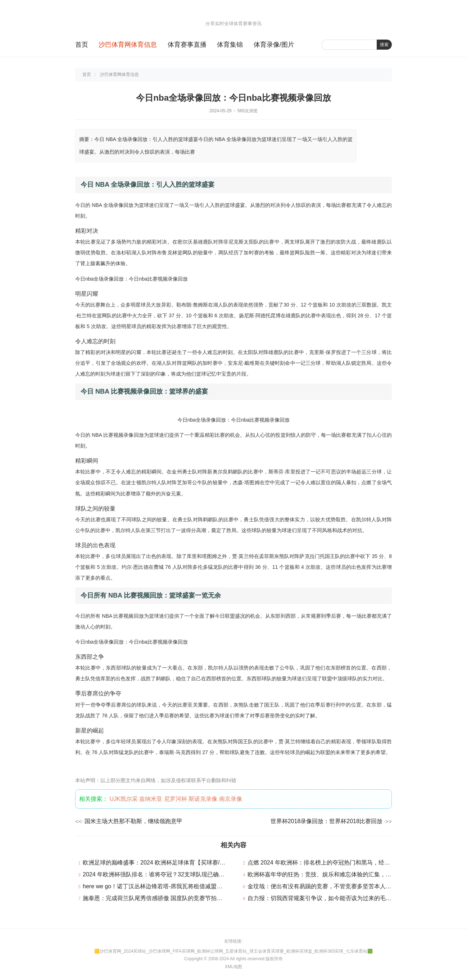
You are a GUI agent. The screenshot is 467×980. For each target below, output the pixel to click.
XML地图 (234, 967)
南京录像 (231, 799)
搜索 (384, 45)
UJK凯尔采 (123, 799)
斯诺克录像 (203, 799)
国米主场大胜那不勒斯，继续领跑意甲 (133, 821)
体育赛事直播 (187, 45)
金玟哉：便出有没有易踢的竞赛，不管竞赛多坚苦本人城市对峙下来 (334, 886)
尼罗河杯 (176, 799)
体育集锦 (230, 45)
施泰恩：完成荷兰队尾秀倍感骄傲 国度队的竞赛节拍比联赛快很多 (167, 898)
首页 (82, 45)
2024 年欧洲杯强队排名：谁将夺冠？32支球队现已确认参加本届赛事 (171, 874)
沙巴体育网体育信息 (128, 45)
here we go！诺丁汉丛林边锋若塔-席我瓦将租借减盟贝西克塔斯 (164, 886)
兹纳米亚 (151, 799)
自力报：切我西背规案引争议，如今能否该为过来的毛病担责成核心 (334, 898)
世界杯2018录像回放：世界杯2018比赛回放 (327, 821)
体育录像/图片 (274, 45)
